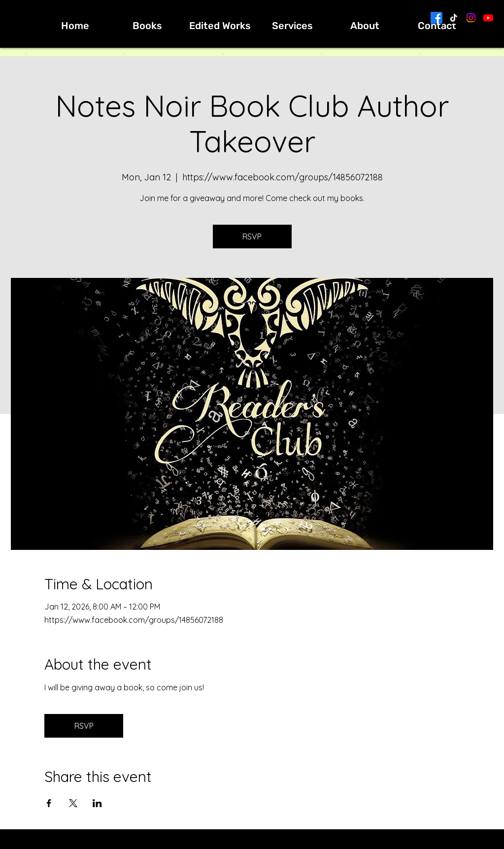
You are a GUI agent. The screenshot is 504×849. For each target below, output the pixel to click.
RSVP (252, 237)
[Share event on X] (73, 803)
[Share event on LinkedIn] (97, 803)
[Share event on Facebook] (49, 803)
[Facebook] (437, 18)
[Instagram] (471, 18)
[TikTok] (454, 18)
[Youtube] (488, 18)
